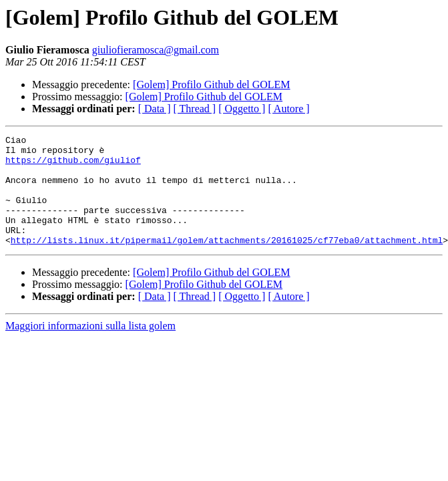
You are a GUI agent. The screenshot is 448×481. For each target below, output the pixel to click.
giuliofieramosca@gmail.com (156, 50)
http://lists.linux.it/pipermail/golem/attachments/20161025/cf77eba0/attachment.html (227, 262)
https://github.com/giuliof (73, 166)
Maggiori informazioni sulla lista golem (90, 348)
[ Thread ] (195, 109)
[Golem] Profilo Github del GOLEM (212, 85)
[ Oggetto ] (242, 109)
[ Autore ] (288, 109)
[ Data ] (155, 109)
